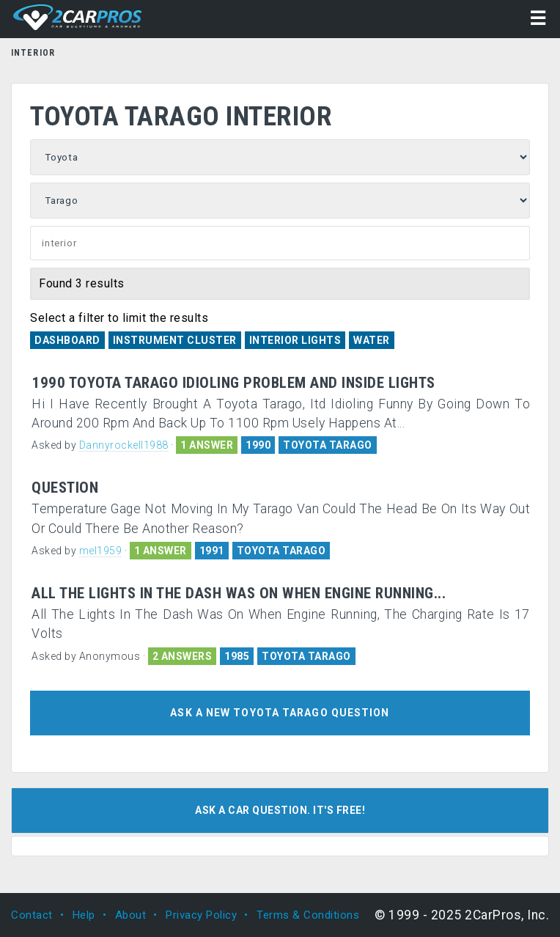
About (131, 915)
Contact (32, 915)
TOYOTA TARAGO (328, 445)
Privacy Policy (201, 915)
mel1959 (101, 551)
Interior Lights (295, 340)
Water (372, 340)
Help (84, 915)
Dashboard (67, 340)
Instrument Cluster (175, 340)
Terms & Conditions (308, 915)
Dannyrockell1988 (124, 445)
